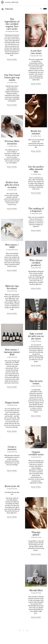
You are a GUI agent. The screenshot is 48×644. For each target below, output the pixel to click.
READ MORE (12, 59)
